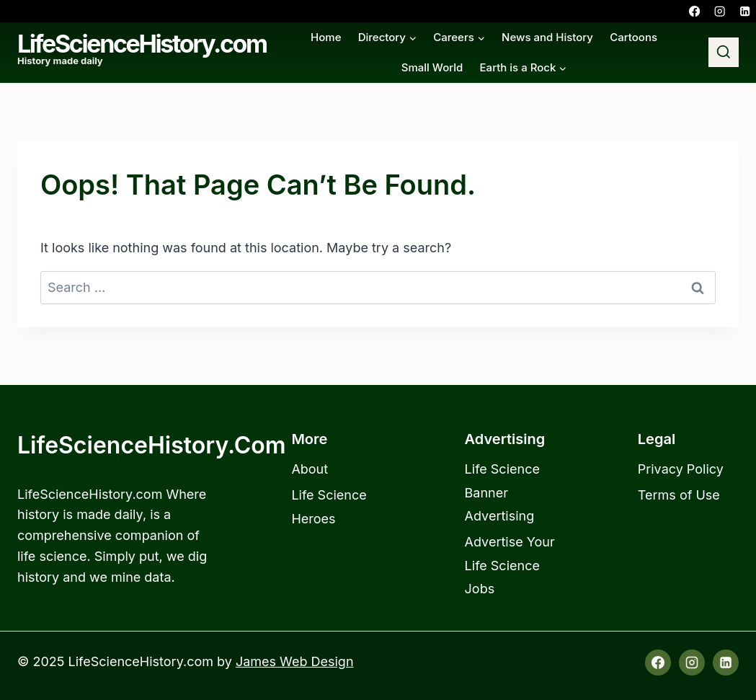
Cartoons (633, 37)
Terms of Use (679, 495)
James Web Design (295, 661)
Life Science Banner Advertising (502, 492)
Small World (432, 67)
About (310, 469)
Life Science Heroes (329, 506)
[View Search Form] (724, 53)
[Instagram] (720, 11)
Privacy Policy (681, 469)
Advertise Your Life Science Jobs (510, 565)
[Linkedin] (745, 11)
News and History (547, 37)
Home (326, 37)
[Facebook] (694, 11)
